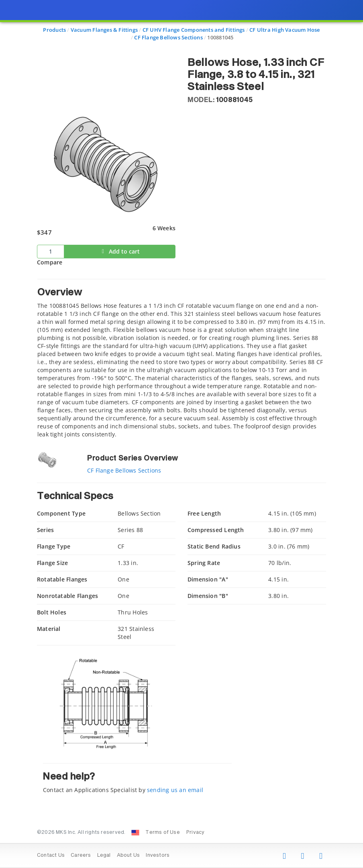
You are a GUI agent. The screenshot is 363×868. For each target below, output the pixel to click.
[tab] (181, 359)
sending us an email (175, 790)
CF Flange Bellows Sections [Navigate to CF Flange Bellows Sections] (168, 37)
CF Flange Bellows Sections (124, 470)
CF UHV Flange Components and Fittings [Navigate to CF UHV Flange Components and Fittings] (194, 30)
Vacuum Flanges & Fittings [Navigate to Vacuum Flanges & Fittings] (104, 30)
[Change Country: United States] (135, 833)
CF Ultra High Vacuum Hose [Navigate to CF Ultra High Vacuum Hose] (284, 30)
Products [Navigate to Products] (54, 30)
